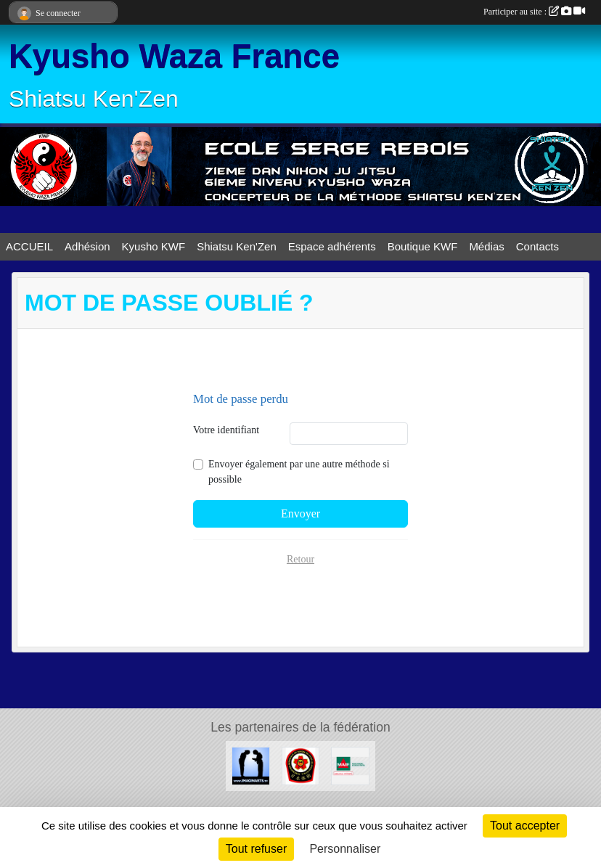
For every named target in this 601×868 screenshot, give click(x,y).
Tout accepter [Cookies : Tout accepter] (525, 826)
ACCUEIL (29, 246)
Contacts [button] (537, 246)
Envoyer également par (299, 472)
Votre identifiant (226, 430)
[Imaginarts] (251, 765)
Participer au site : (534, 12)
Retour (300, 559)
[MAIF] (350, 765)
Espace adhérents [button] (332, 246)
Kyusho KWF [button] (154, 246)
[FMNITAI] (301, 765)
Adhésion (87, 246)
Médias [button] (486, 246)
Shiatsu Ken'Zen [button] (237, 246)
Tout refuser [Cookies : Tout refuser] (256, 849)
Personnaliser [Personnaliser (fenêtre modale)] (345, 849)
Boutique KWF (423, 246)
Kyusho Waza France (174, 56)
